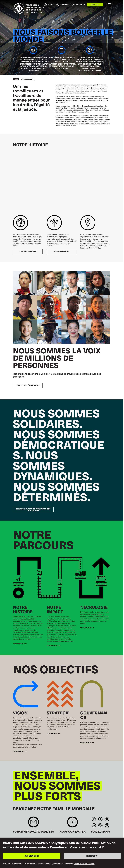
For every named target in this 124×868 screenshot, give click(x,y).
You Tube (107, 819)
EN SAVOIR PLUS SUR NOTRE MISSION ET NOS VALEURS (33, 510)
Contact (72, 823)
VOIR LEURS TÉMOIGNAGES (28, 385)
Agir (93, 5)
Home (16, 79)
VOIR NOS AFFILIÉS (61, 251)
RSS (107, 825)
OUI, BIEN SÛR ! (32, 856)
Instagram (100, 825)
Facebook (100, 819)
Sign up (33, 823)
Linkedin (94, 825)
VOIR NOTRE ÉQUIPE (28, 251)
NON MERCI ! (92, 856)
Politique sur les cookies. (84, 864)
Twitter (94, 819)
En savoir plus (18, 643)
